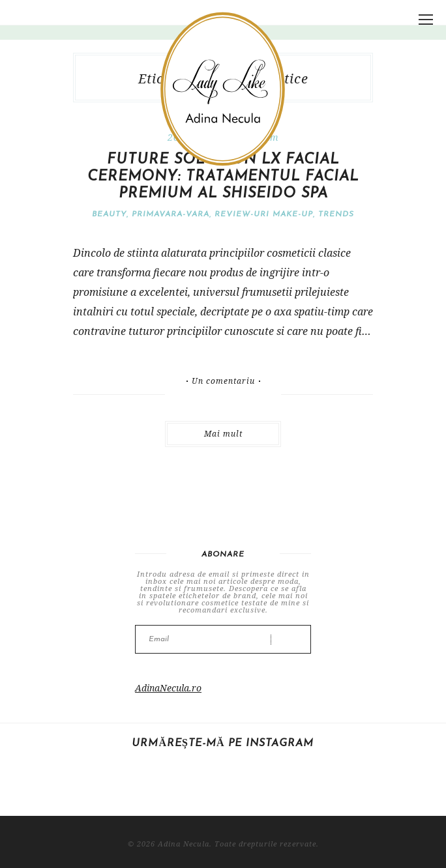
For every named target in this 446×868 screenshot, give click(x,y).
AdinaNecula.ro (168, 688)
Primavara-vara (171, 214)
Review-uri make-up (264, 214)
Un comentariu (223, 381)
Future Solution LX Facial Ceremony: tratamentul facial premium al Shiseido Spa (223, 177)
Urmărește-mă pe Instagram (223, 744)
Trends (336, 214)
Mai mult (223, 434)
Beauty (109, 214)
